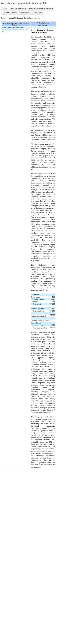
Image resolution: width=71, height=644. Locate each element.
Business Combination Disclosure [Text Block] (15, 31)
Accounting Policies (10, 13)
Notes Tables (25, 13)
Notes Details (38, 13)
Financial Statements (18, 8)
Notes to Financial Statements (41, 8)
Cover (5, 8)
